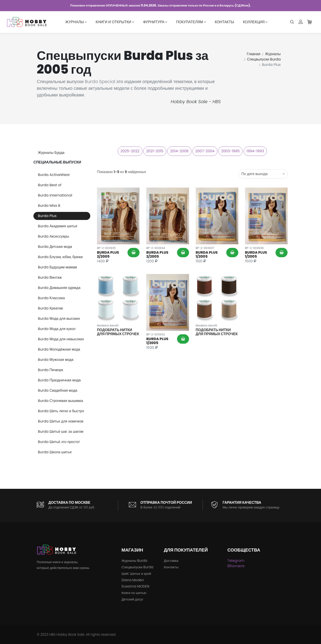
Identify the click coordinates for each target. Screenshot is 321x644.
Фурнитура (155, 22)
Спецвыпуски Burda (264, 59)
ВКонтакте (236, 566)
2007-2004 (205, 151)
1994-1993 (255, 151)
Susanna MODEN (135, 586)
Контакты (224, 22)
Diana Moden (133, 580)
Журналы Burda (134, 561)
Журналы (76, 22)
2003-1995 (230, 151)
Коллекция (255, 22)
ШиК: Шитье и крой (136, 574)
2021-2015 (155, 151)
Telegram (236, 561)
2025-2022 (130, 151)
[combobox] (263, 174)
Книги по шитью (134, 593)
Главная (254, 54)
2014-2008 (179, 151)
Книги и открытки (115, 22)
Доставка (171, 561)
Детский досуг (132, 599)
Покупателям (191, 22)
